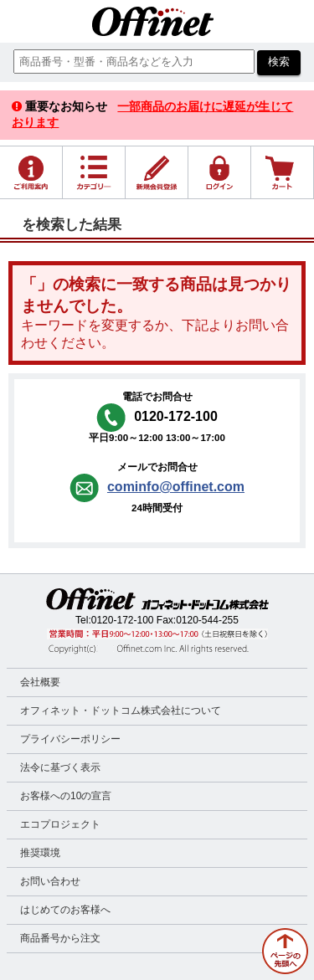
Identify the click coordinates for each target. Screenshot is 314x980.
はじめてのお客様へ (65, 910)
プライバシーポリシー (70, 739)
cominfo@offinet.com (176, 487)
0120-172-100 (123, 620)
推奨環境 (40, 853)
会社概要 (40, 682)
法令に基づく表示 (60, 767)
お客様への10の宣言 (66, 796)
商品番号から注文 (60, 938)
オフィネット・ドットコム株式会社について (121, 711)
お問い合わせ (50, 881)
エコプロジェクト (60, 824)
